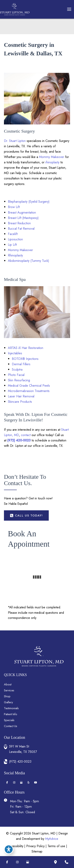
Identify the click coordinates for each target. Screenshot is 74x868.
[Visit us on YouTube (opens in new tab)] (36, 782)
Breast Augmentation (22, 212)
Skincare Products (20, 402)
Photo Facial (16, 375)
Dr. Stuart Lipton (15, 141)
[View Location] (7, 747)
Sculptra (17, 369)
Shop (7, 696)
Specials (9, 720)
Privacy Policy (35, 846)
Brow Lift (14, 207)
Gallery (8, 702)
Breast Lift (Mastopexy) (23, 218)
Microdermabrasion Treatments (29, 391)
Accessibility (15, 846)
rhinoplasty (52, 162)
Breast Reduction (19, 223)
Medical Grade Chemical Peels (29, 385)
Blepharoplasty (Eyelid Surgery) (29, 201)
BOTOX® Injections (25, 359)
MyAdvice (52, 839)
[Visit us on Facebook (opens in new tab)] (7, 782)
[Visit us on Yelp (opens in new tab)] (28, 782)
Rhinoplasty (15, 255)
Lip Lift (12, 245)
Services (9, 690)
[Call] (39, 762)
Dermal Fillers (21, 364)
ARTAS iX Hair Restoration (26, 348)
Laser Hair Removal (21, 396)
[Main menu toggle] (69, 9)
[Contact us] (67, 862)
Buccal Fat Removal (21, 228)
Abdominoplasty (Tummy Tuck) (29, 261)
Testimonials (11, 708)
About (8, 684)
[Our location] (55, 862)
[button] (26, 515)
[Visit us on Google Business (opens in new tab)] (21, 782)
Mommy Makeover (52, 157)
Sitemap (37, 851)
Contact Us (11, 726)
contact (26, 435)
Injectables (15, 353)
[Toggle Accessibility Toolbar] (9, 849)
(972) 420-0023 (19, 440)
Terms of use (56, 846)
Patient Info (11, 714)
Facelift (13, 234)
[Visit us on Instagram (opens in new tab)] (14, 782)
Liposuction (15, 239)
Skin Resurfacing (19, 380)
